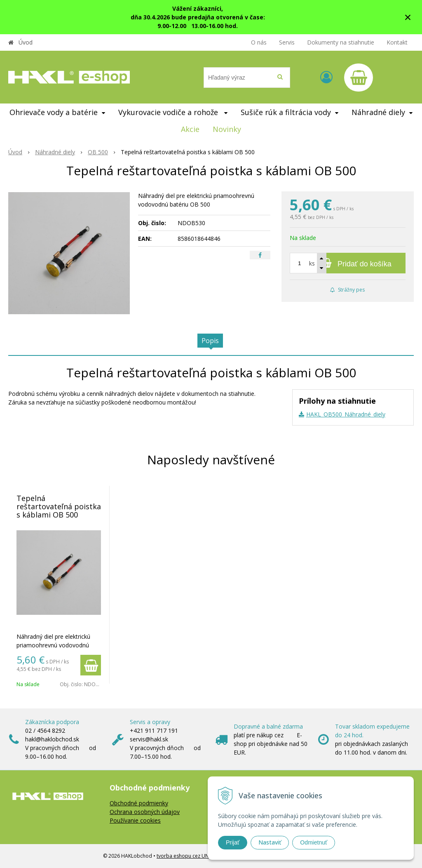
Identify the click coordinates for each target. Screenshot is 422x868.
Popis (210, 341)
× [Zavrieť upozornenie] (408, 17)
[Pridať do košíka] (348, 263)
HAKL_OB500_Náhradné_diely (346, 414)
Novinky (227, 129)
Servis (287, 42)
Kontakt (397, 42)
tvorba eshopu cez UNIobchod (193, 856)
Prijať (233, 842)
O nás (259, 42)
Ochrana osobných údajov (145, 812)
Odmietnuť (314, 842)
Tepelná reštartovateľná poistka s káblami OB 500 (59, 506)
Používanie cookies (135, 820)
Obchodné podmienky (139, 803)
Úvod (26, 42)
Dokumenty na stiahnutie (341, 42)
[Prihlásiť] (326, 77)
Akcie (190, 129)
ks (312, 263)
